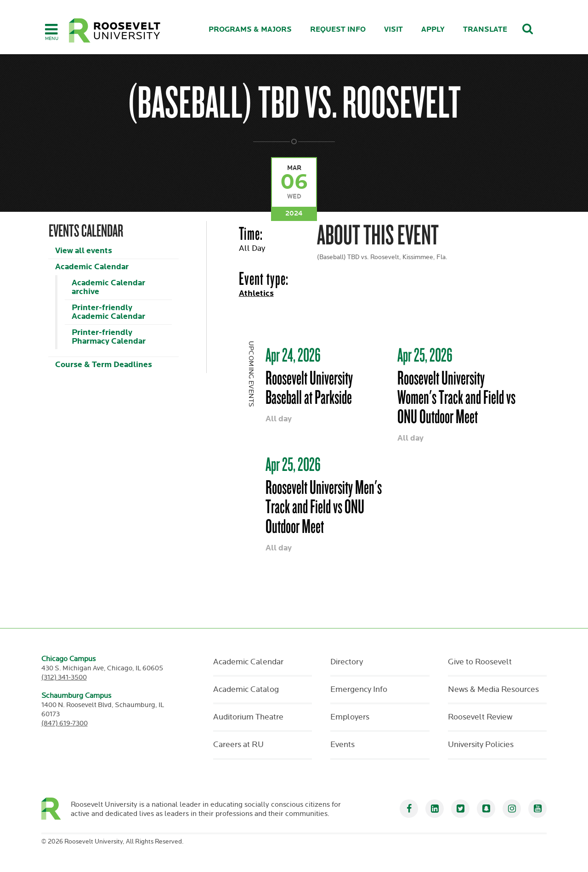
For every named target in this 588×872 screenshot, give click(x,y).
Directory (347, 662)
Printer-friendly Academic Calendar (108, 312)
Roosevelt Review (480, 717)
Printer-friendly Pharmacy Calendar (109, 337)
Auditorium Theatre (248, 717)
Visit (393, 30)
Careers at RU (238, 745)
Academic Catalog (246, 690)
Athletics (256, 293)
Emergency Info (359, 690)
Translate (485, 30)
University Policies (481, 745)
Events (342, 745)
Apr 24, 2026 (293, 355)
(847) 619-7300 (65, 723)
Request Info (338, 30)
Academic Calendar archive (108, 287)
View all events (84, 251)
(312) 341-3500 (64, 677)
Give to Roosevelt (480, 662)
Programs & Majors (250, 30)
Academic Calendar (92, 267)
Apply (433, 30)
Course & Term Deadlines (104, 365)
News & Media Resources (493, 690)
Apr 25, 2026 (425, 355)
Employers (350, 717)
